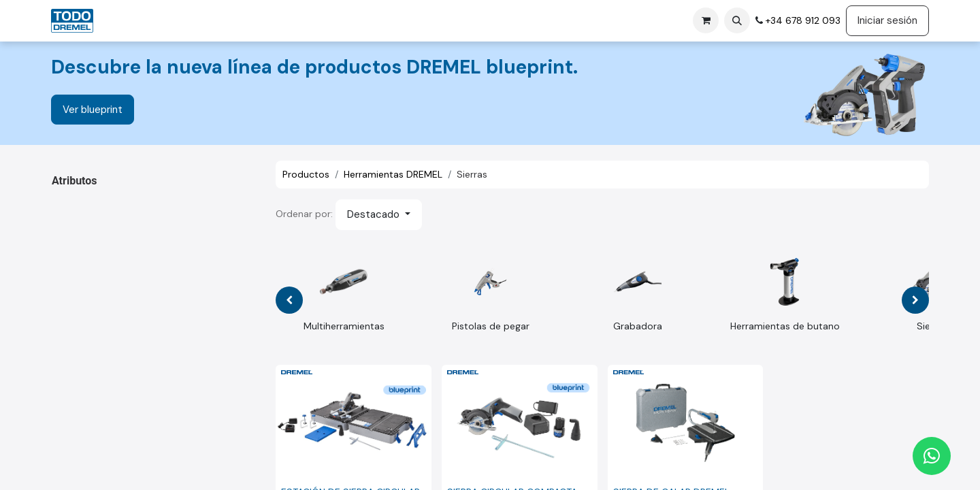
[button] (737, 20)
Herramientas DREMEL (393, 174)
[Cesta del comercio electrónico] (706, 20)
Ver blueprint (93, 110)
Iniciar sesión (887, 20)
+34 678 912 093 (802, 20)
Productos (306, 174)
